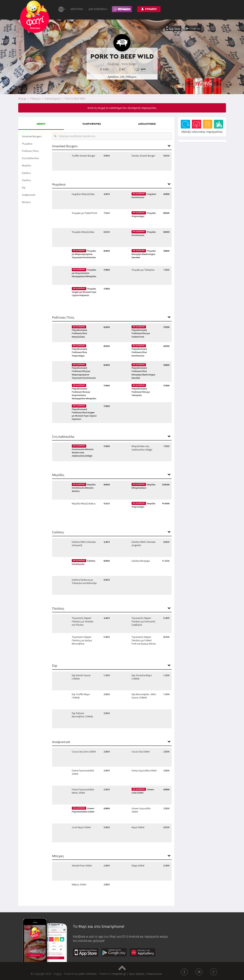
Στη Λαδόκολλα (30, 158)
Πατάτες (26, 180)
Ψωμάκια (27, 144)
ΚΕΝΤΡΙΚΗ (77, 9)
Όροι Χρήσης (136, 974)
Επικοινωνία (154, 974)
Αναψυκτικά (29, 195)
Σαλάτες (26, 173)
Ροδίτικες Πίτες (30, 151)
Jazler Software (88, 974)
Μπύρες (26, 202)
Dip (24, 187)
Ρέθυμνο (36, 99)
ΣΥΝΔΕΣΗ (149, 9)
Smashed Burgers (32, 136)
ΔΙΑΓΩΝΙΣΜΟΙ (98, 9)
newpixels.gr (119, 974)
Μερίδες (27, 165)
